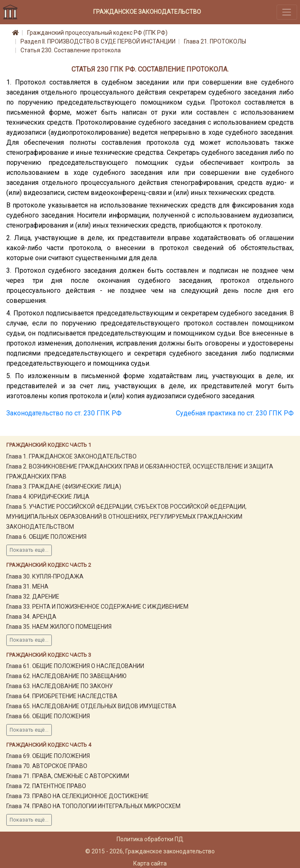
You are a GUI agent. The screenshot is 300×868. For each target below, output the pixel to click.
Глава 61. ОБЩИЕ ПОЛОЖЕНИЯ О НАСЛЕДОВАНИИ (75, 666)
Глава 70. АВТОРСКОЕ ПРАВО (47, 766)
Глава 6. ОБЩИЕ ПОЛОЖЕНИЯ (46, 537)
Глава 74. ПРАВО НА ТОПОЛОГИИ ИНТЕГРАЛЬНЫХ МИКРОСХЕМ (93, 806)
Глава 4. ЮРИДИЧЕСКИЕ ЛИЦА (48, 497)
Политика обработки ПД (150, 839)
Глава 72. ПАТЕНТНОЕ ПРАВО (46, 786)
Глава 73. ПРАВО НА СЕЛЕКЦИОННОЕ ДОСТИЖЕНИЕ (78, 796)
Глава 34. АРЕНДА (31, 617)
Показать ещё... (29, 550)
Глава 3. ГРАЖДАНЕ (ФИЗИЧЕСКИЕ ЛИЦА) (64, 486)
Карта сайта (150, 863)
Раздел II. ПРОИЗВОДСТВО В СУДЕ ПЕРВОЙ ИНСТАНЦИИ (98, 41)
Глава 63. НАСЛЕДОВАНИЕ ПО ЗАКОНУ (60, 686)
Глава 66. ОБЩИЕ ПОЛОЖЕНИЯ (48, 716)
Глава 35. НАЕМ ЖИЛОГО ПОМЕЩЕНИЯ (59, 627)
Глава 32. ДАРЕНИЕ (33, 597)
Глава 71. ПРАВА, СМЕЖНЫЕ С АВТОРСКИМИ (68, 776)
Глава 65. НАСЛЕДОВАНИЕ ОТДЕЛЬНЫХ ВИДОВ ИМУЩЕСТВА (91, 706)
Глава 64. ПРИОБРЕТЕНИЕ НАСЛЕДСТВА (62, 696)
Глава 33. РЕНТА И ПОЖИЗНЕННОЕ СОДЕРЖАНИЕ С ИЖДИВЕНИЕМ (97, 607)
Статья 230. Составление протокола (71, 50)
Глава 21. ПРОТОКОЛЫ (215, 41)
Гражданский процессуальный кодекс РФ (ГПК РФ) (97, 33)
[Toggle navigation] (287, 12)
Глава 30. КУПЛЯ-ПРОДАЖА (45, 576)
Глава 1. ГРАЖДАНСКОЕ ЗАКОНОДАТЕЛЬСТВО (71, 456)
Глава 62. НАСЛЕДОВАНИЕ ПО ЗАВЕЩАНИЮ (66, 676)
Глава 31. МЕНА (27, 586)
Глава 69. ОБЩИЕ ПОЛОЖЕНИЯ (48, 756)
